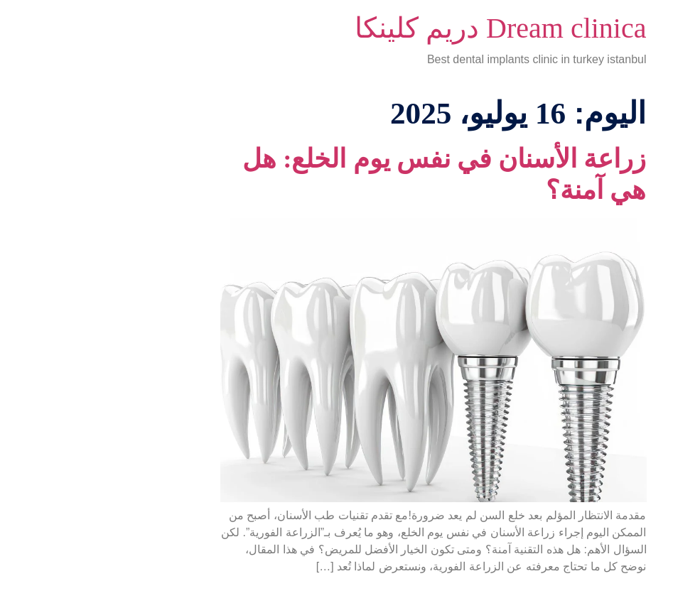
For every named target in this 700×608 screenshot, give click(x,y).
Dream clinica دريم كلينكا (417, 28)
